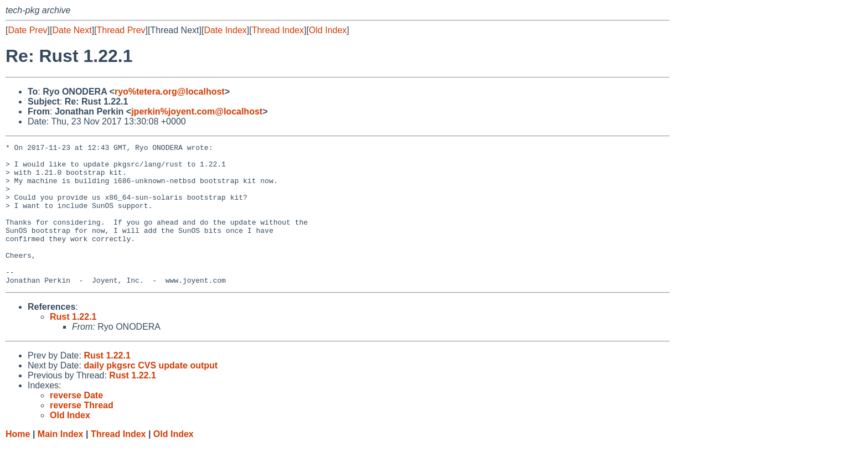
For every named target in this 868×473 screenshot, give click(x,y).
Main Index (61, 462)
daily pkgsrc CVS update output (151, 394)
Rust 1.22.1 (73, 345)
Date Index (225, 30)
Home (18, 462)
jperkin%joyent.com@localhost (197, 111)
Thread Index (278, 30)
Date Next (72, 30)
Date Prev (27, 30)
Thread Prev (121, 30)
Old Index (328, 30)
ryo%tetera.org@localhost (170, 92)
